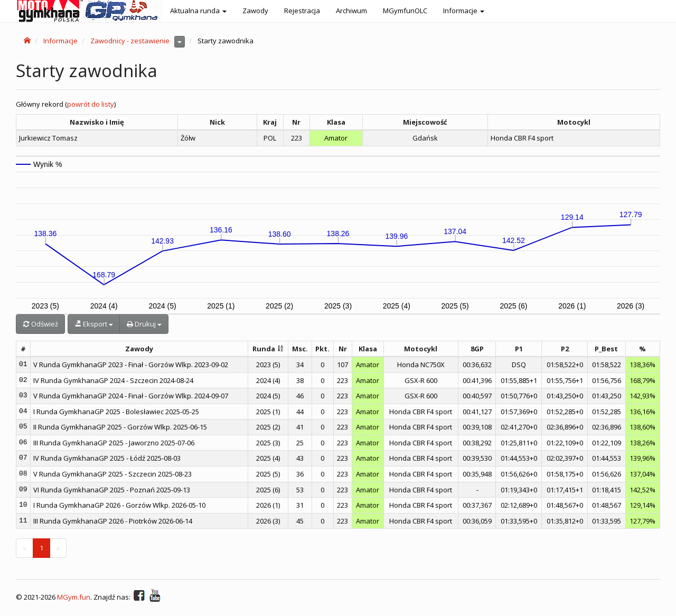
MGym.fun (74, 598)
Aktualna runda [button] (198, 11)
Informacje (60, 41)
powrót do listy (91, 104)
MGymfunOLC (405, 11)
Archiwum (351, 11)
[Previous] (25, 548)
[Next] (58, 548)
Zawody (255, 11)
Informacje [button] (464, 11)
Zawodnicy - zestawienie (130, 41)
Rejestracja (302, 11)
